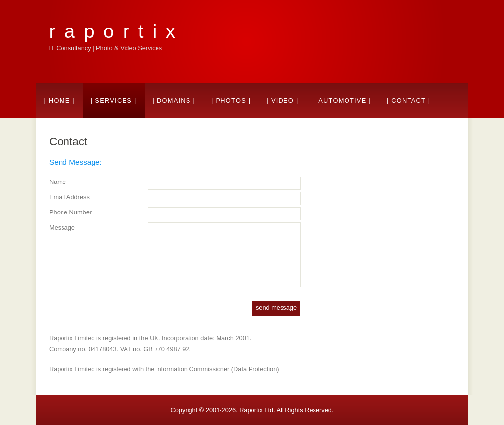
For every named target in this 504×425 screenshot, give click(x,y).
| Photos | (231, 101)
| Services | (114, 101)
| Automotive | (343, 101)
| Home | (60, 101)
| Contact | (409, 101)
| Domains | (174, 101)
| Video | (282, 101)
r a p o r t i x (113, 31)
